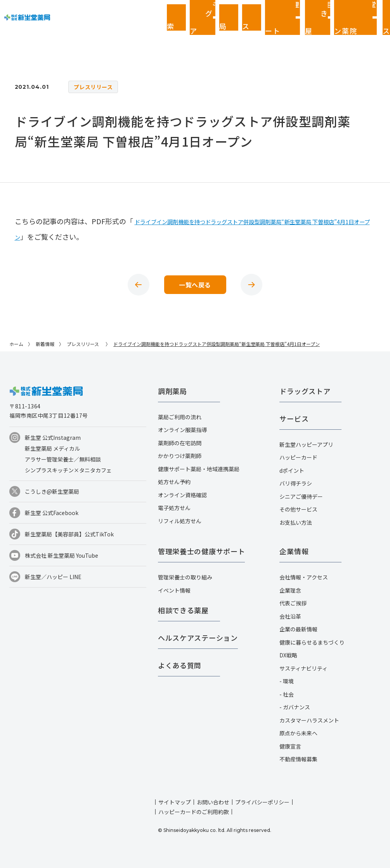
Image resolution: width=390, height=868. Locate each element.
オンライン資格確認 (182, 495)
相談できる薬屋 (183, 610)
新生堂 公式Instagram (53, 437)
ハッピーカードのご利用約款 (194, 812)
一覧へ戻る (195, 285)
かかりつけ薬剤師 (180, 456)
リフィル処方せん (180, 521)
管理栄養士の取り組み (185, 577)
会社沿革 (290, 616)
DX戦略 (288, 655)
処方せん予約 (174, 482)
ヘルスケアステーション (198, 638)
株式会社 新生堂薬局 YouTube (62, 555)
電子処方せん (174, 508)
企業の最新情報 (298, 629)
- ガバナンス (295, 707)
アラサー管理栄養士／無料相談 (63, 459)
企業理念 (290, 590)
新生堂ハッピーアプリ (306, 444)
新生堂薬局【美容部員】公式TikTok (69, 534)
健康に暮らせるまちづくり (312, 642)
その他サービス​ (298, 509)
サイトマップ (175, 802)
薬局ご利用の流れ (180, 417)
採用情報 (378, 12)
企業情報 (355, 12)
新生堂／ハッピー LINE (53, 577)
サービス (294, 418)
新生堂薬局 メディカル (52, 448)
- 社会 (287, 694)
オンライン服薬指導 (182, 430)
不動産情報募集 (298, 759)
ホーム (16, 344)
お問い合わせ (213, 802)
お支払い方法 (296, 522)
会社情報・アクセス (304, 577)
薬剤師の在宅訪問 (180, 443)
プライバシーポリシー (262, 802)
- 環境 (287, 681)
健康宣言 (290, 746)
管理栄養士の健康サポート (202, 551)
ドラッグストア (305, 391)
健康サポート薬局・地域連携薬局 (199, 469)
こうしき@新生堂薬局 (52, 491)
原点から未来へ (298, 733)
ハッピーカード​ (298, 457)
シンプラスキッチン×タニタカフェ (68, 470)
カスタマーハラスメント (309, 720)
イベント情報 (174, 590)
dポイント (292, 470)
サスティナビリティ (303, 668)
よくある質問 (180, 665)
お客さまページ (332, 12)
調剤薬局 (172, 391)
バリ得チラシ (296, 483)
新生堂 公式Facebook (52, 513)
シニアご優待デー (301, 496)
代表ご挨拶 (293, 603)
